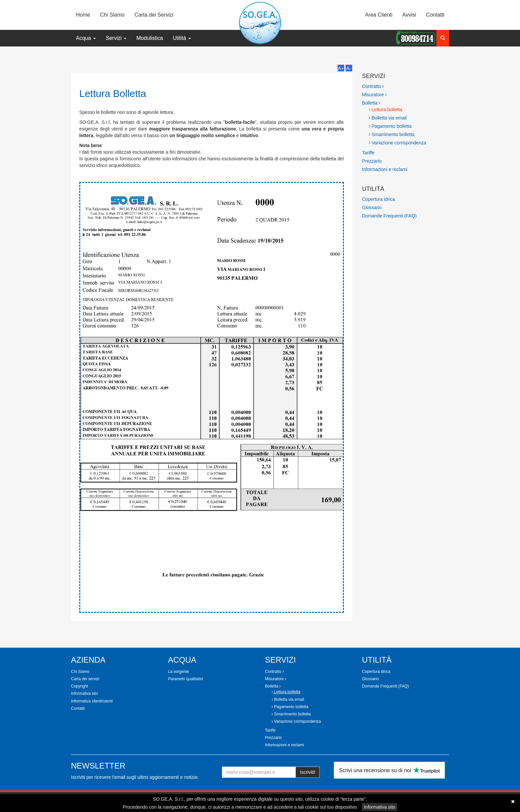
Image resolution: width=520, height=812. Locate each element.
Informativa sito (380, 807)
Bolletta (371, 103)
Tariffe (368, 153)
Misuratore (375, 95)
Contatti (435, 15)
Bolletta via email (388, 118)
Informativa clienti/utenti (92, 701)
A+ (341, 68)
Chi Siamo (112, 15)
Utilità (182, 38)
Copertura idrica (379, 199)
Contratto (373, 86)
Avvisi (409, 15)
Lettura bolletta (386, 110)
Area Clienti (379, 15)
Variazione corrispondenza (398, 143)
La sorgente (179, 672)
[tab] (406, 86)
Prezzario (372, 161)
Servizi (116, 38)
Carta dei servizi (85, 679)
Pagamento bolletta (390, 126)
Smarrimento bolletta (392, 134)
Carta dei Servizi (154, 15)
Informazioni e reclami (385, 169)
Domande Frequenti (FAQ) (390, 216)
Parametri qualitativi (186, 679)
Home (83, 15)
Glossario (372, 207)
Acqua (86, 38)
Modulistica (150, 38)
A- (349, 68)
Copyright (79, 686)
